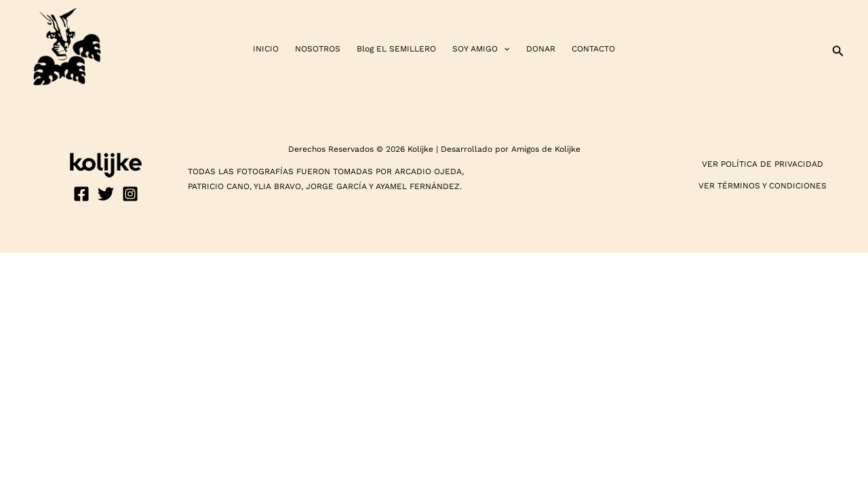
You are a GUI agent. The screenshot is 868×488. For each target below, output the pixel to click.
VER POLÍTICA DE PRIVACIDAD (763, 164)
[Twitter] (106, 194)
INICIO (266, 49)
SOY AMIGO (481, 49)
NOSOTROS (318, 49)
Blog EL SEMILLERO (396, 49)
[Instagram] (130, 194)
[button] (838, 49)
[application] (504, 49)
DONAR (541, 49)
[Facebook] (81, 194)
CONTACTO (593, 49)
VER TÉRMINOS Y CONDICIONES (763, 186)
